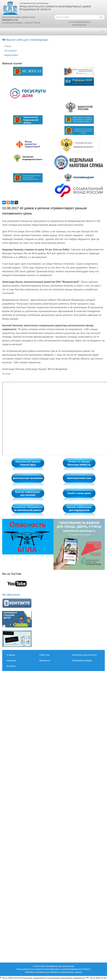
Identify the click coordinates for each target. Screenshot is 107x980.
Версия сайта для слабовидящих (25, 40)
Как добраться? (79, 25)
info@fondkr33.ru (83, 22)
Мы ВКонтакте (11, 595)
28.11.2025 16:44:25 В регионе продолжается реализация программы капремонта (46, 978)
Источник (6, 374)
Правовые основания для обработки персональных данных (53, 972)
